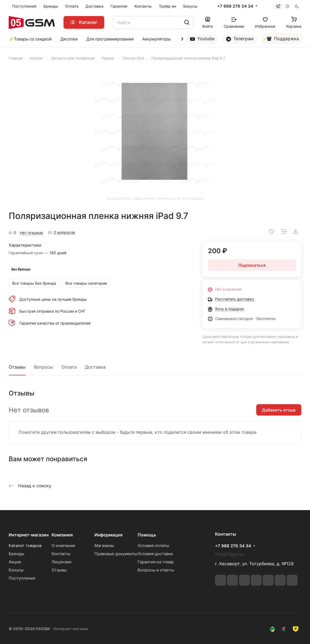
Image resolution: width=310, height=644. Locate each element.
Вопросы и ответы (156, 570)
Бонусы (16, 570)
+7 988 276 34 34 (235, 6)
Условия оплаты (153, 546)
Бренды (16, 554)
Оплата (69, 367)
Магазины (104, 546)
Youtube (202, 39)
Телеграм (240, 39)
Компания (62, 535)
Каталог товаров (25, 546)
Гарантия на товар (156, 562)
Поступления (22, 578)
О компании (63, 546)
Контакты (61, 554)
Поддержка (281, 40)
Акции (15, 562)
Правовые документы (116, 554)
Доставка (95, 367)
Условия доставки (155, 554)
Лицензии (61, 562)
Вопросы (43, 367)
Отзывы (17, 367)
